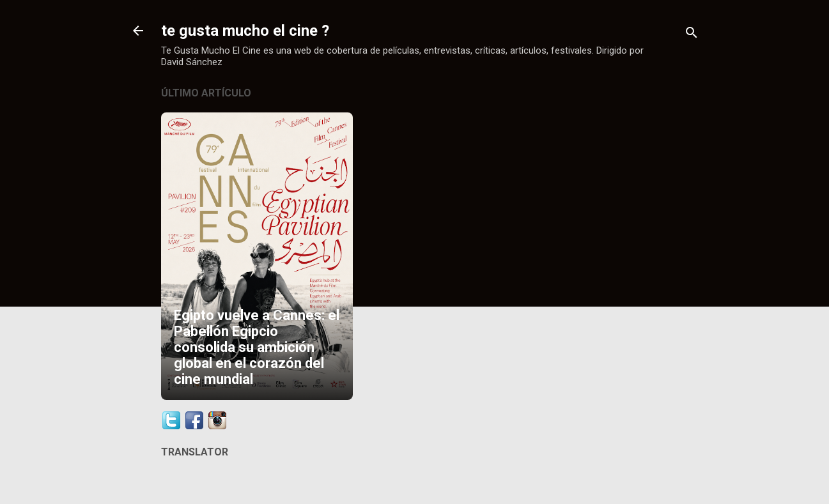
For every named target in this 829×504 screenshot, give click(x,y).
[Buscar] (692, 35)
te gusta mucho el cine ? (245, 31)
